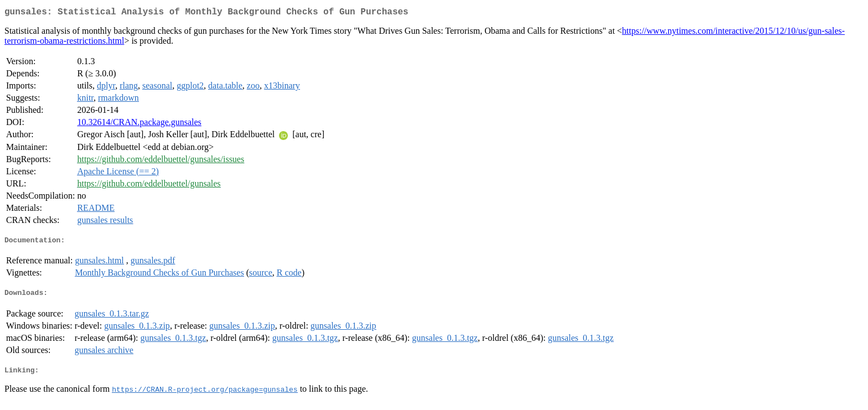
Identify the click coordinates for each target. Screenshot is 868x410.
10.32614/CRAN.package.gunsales (139, 124)
